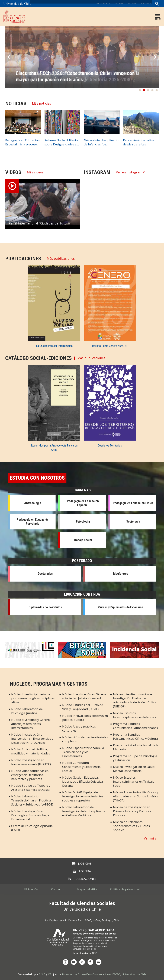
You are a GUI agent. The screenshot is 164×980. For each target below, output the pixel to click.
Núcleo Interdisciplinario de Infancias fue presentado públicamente (101, 142)
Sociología (133, 521)
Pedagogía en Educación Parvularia (33, 522)
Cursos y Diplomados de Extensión (121, 607)
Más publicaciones (61, 259)
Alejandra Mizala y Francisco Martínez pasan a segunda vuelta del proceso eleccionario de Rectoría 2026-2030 (75, 76)
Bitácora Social (82, 650)
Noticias (82, 864)
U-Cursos (120, 4)
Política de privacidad (125, 889)
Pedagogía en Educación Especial (83, 503)
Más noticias (41, 103)
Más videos (35, 172)
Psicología (83, 521)
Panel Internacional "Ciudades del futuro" (40, 223)
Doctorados (45, 574)
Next (155, 57)
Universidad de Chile (134, 974)
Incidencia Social (134, 650)
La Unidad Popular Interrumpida (54, 346)
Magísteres (121, 574)
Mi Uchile (133, 4)
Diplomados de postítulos (45, 607)
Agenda (82, 871)
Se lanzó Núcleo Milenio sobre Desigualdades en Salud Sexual (61, 142)
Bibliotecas (146, 4)
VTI (50, 974)
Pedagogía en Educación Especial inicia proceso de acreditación (22, 142)
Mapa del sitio (87, 889)
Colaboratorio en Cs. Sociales (30, 650)
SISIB (42, 974)
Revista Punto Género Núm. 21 (110, 346)
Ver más (150, 838)
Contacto (57, 889)
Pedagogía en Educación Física (133, 503)
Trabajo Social (83, 540)
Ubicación (31, 889)
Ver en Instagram (129, 172)
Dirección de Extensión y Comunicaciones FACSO (91, 974)
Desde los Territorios (110, 445)
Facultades (102, 4)
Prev (9, 57)
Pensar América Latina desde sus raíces (139, 142)
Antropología (33, 503)
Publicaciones (82, 879)
